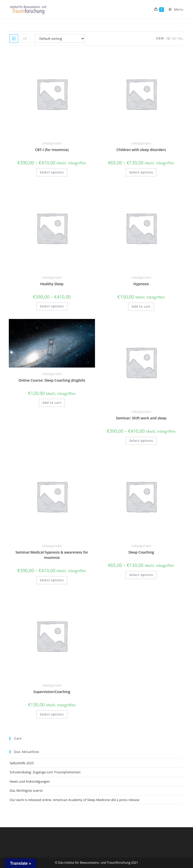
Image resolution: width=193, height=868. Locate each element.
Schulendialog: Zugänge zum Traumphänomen (45, 772)
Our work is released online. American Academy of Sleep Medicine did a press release (74, 800)
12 (168, 38)
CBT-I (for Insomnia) (52, 150)
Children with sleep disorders (141, 150)
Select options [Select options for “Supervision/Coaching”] (52, 714)
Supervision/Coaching (52, 692)
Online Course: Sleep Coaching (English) (52, 380)
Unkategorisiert (52, 143)
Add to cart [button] (141, 306)
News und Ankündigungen (30, 781)
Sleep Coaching (141, 552)
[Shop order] (60, 39)
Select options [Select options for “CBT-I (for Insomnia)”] (52, 172)
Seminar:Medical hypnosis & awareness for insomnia (52, 555)
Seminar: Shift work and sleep (141, 418)
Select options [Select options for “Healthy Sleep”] (52, 306)
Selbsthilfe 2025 (22, 763)
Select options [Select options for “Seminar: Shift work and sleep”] (141, 441)
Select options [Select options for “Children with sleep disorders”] (141, 172)
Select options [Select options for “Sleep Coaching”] (141, 575)
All (181, 38)
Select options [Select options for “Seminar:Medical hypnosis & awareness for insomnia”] (52, 580)
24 (174, 38)
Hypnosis (141, 284)
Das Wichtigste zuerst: (26, 790)
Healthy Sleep (52, 284)
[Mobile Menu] (174, 9)
